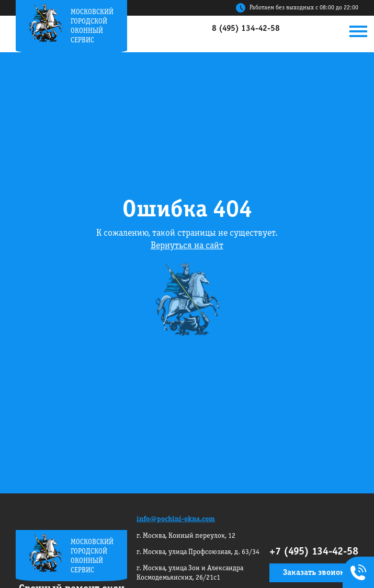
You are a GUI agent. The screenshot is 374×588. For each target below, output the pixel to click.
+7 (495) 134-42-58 (314, 552)
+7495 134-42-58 (356, 573)
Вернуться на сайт (187, 246)
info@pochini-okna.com (176, 519)
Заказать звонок (314, 573)
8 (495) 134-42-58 (246, 29)
